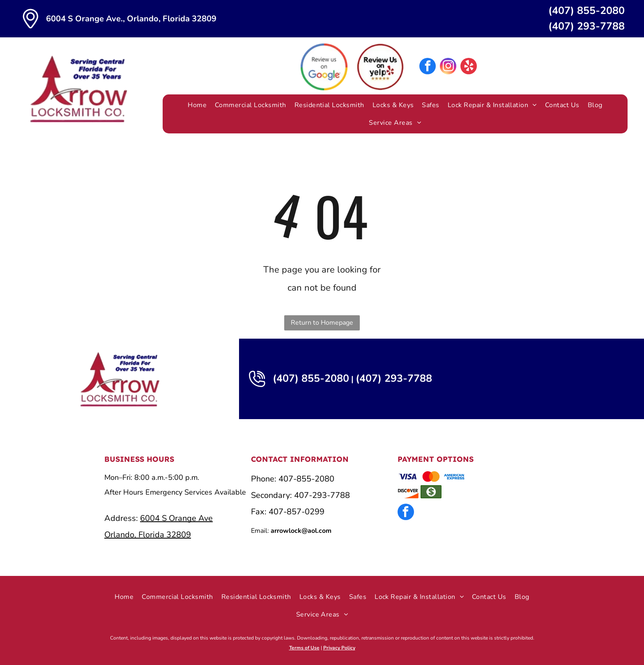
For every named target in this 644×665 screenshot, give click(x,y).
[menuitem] (197, 105)
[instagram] (448, 67)
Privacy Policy (339, 648)
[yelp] (469, 67)
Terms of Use (304, 648)
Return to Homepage (322, 323)
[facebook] (428, 67)
